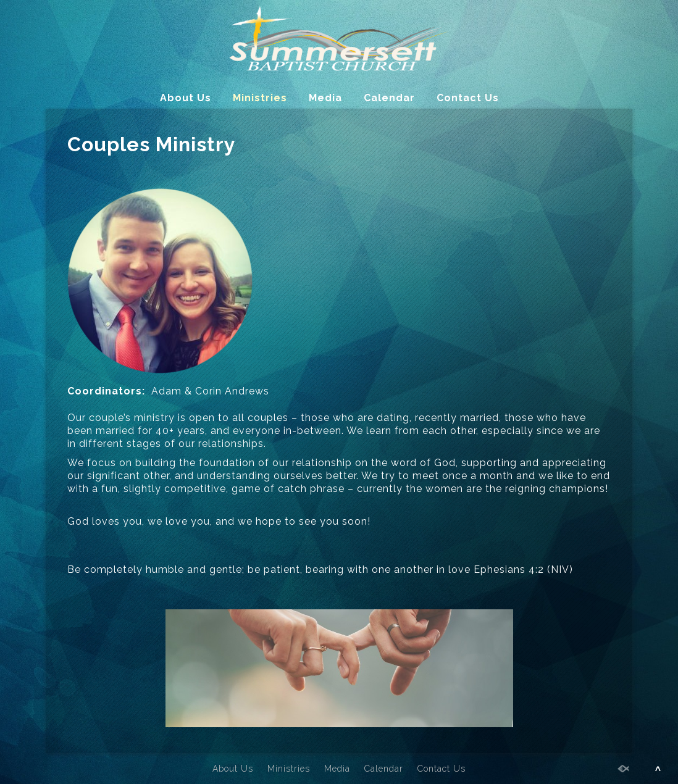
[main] (339, 454)
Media (325, 98)
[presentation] (339, 454)
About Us (186, 98)
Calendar (389, 98)
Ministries (260, 98)
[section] (339, 454)
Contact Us (468, 98)
